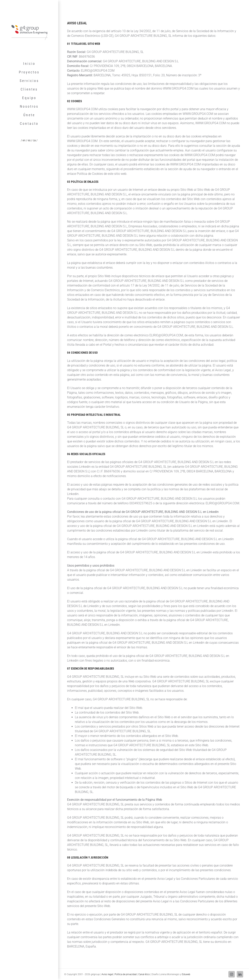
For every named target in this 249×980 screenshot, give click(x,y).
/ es (29, 140)
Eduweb (186, 974)
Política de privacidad (126, 974)
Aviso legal (107, 974)
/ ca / (34, 140)
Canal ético (144, 974)
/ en (23, 140)
